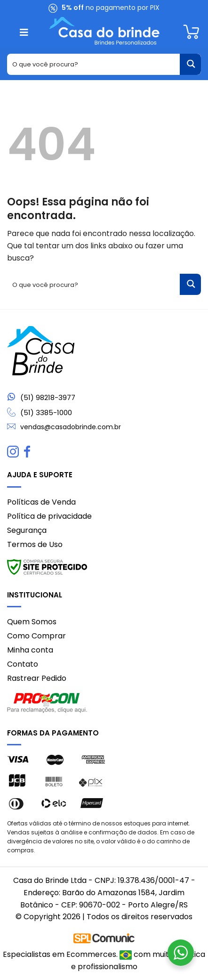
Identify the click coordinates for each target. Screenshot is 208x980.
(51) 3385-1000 (46, 412)
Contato (23, 664)
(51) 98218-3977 (48, 398)
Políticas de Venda (41, 502)
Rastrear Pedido (37, 678)
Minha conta (30, 650)
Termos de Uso (35, 544)
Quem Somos (32, 622)
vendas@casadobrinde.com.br (71, 427)
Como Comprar (36, 636)
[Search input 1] (94, 64)
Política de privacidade (49, 516)
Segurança (27, 530)
